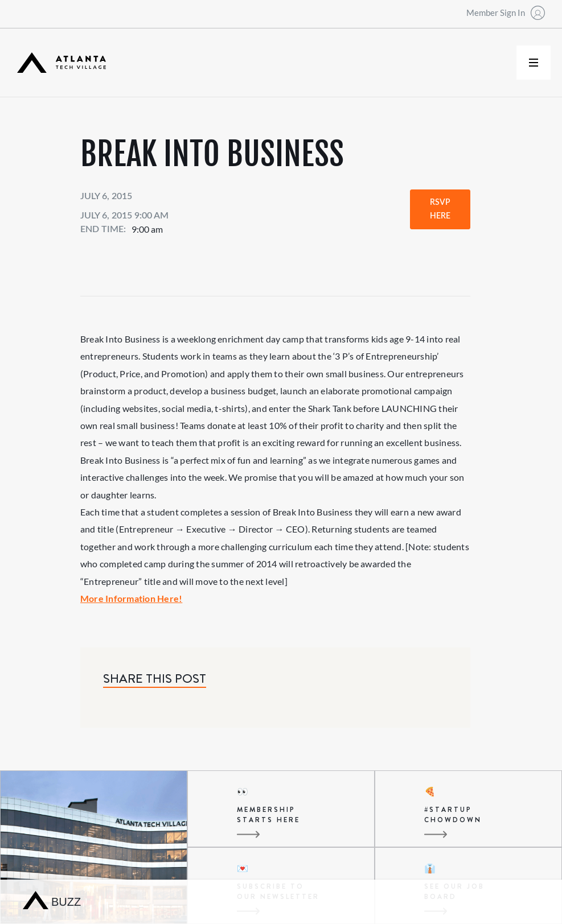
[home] (61, 63)
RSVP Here (440, 209)
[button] (534, 63)
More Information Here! (131, 598)
